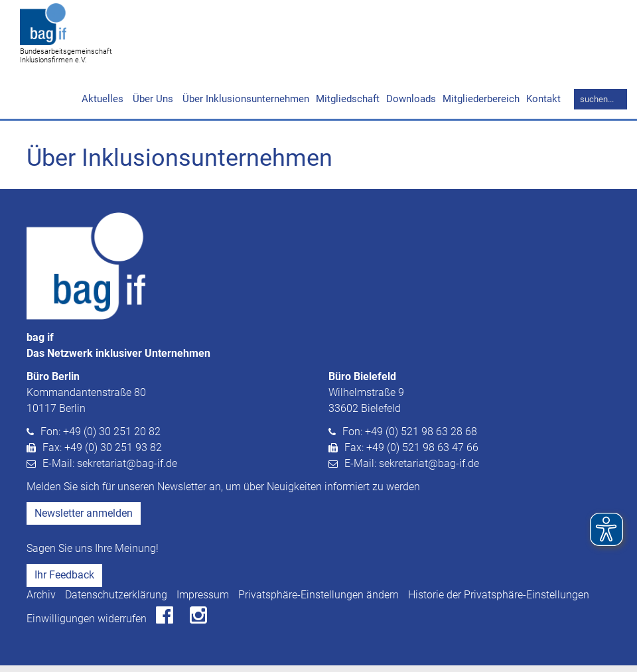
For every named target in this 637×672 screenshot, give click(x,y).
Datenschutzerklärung (116, 601)
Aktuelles (103, 105)
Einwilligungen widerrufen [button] (87, 625)
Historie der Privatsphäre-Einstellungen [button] (499, 601)
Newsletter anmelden (84, 520)
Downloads (411, 105)
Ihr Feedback (64, 581)
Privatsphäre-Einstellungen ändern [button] (318, 601)
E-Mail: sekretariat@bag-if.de (110, 470)
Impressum (203, 601)
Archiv (41, 601)
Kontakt (543, 105)
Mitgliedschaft (348, 105)
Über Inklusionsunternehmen (245, 105)
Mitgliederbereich (481, 105)
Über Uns (152, 105)
